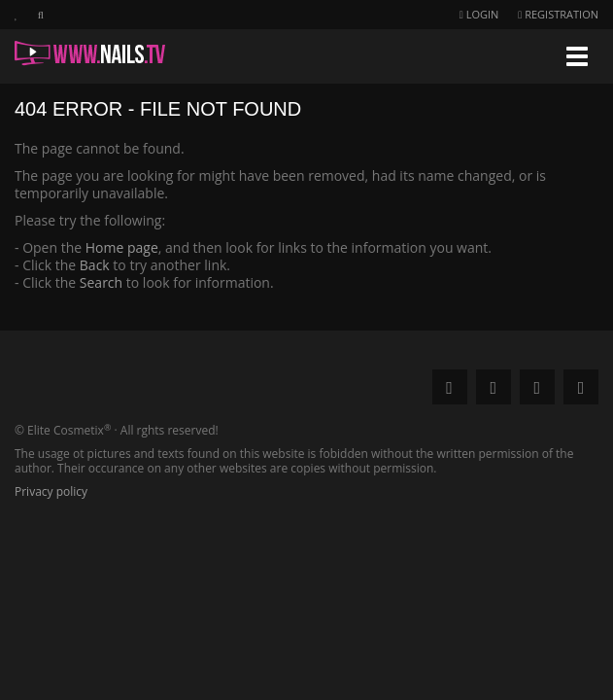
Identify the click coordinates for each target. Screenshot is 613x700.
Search (101, 282)
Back (95, 265)
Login (479, 14)
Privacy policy (51, 491)
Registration (558, 14)
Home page (122, 247)
